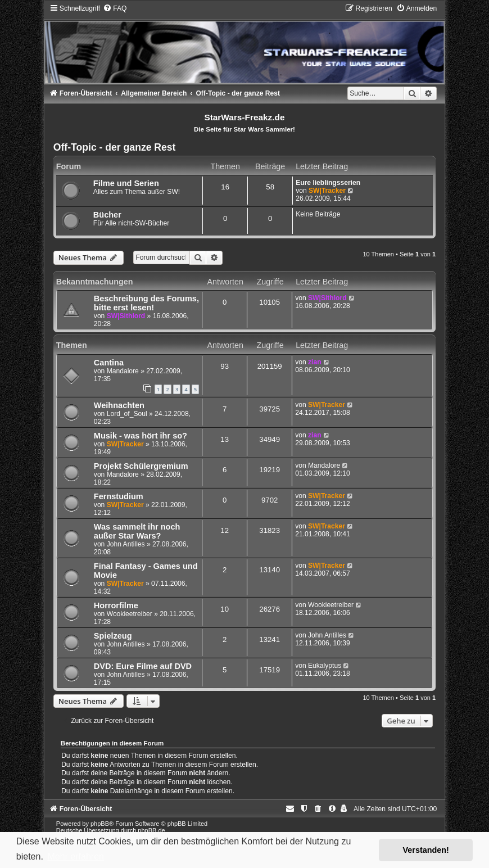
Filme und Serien (126, 183)
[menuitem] (115, 8)
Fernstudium (119, 496)
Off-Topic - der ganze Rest (115, 147)
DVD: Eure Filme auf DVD (143, 666)
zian (315, 362)
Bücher (107, 215)
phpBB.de (151, 830)
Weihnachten (119, 405)
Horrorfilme (116, 605)
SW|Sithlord (126, 316)
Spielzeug (113, 636)
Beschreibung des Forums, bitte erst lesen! (146, 303)
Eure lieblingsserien (328, 183)
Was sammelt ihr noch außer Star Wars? (137, 531)
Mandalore (123, 371)
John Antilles (126, 544)
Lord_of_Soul (127, 414)
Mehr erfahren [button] (76, 856)
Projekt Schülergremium (141, 466)
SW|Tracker (327, 191)
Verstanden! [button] (426, 850)
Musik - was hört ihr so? (141, 436)
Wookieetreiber (130, 614)
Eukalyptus (325, 666)
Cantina (109, 363)
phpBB (100, 824)
